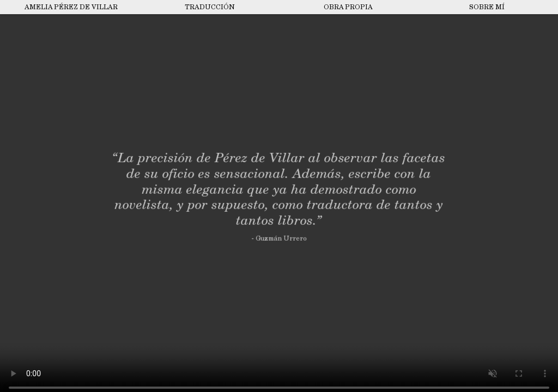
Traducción (210, 7)
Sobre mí (487, 7)
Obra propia (348, 7)
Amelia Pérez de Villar (71, 7)
